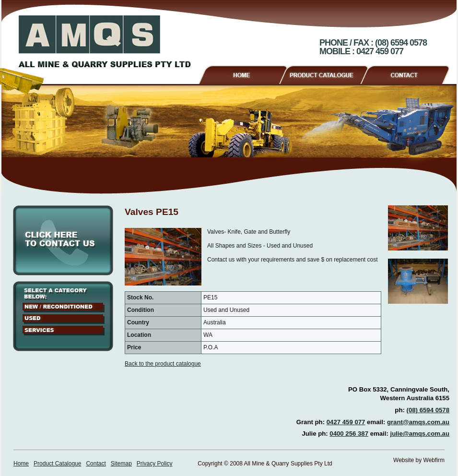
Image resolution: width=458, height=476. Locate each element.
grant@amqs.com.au (418, 422)
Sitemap (121, 464)
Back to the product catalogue (163, 364)
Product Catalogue (328, 73)
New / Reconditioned (64, 308)
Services (64, 331)
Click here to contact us (63, 240)
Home (242, 73)
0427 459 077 (346, 422)
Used (64, 319)
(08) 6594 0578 (428, 410)
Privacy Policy (155, 464)
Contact (409, 73)
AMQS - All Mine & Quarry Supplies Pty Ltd (105, 41)
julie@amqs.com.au (420, 434)
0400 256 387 (349, 434)
